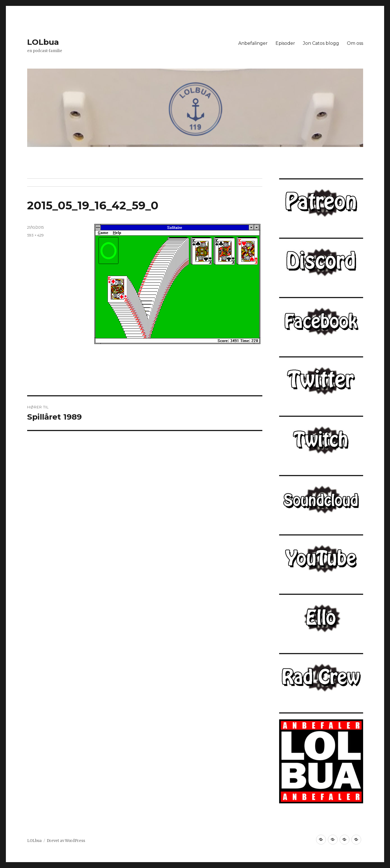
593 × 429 (35, 235)
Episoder (285, 43)
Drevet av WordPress (66, 841)
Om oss (355, 43)
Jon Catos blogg (321, 43)
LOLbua (43, 42)
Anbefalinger (253, 43)
